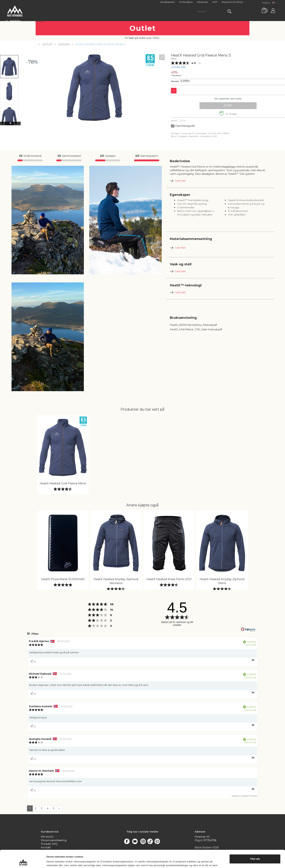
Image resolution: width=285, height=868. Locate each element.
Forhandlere (186, 2)
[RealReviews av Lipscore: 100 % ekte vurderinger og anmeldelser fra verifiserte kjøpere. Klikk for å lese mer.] (248, 629)
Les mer (180, 181)
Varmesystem (147, 156)
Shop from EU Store (232, 2)
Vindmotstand (30, 156)
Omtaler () (178, 67)
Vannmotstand (69, 156)
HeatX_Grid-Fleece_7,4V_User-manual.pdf (196, 329)
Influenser (203, 2)
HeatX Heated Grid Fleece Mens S (100, 44)
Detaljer (51, 508)
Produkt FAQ (49, 844)
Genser (64, 44)
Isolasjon (108, 156)
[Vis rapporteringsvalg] (253, 661)
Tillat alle (255, 489)
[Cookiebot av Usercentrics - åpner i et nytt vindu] (23, 508)
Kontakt (46, 847)
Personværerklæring (54, 840)
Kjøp (228, 106)
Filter (35, 634)
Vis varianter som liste (228, 99)
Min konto (47, 837)
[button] (25, 21)
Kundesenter (168, 2)
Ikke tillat (255, 500)
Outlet (47, 44)
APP (215, 2)
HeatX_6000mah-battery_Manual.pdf (193, 325)
